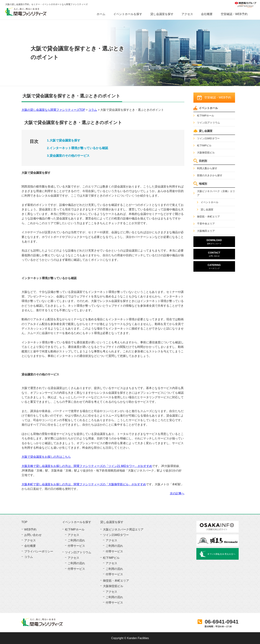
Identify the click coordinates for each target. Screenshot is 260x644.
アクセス (187, 14)
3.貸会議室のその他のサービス (68, 156)
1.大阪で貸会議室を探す (64, 140)
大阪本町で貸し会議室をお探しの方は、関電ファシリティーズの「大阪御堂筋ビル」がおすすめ (84, 484)
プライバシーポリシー (39, 551)
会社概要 (207, 14)
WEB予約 (30, 529)
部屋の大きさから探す (210, 175)
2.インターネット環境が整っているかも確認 (78, 148)
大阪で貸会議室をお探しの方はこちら (46, 457)
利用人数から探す (207, 168)
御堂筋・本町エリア (208, 217)
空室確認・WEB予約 (234, 14)
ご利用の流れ (76, 540)
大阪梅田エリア (206, 231)
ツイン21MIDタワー (208, 138)
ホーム (101, 14)
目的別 (203, 161)
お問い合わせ (33, 535)
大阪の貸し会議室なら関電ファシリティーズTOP (53, 110)
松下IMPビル (204, 145)
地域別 (203, 184)
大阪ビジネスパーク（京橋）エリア (216, 193)
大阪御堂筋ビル (206, 153)
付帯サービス (76, 546)
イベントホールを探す (128, 14)
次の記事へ (177, 493)
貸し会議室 (206, 131)
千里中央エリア (206, 224)
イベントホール (208, 108)
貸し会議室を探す (162, 14)
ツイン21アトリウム (209, 123)
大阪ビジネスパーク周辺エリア (123, 529)
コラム (93, 110)
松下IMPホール (206, 116)
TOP (25, 522)
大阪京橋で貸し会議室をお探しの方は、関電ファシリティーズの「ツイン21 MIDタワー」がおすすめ (87, 466)
